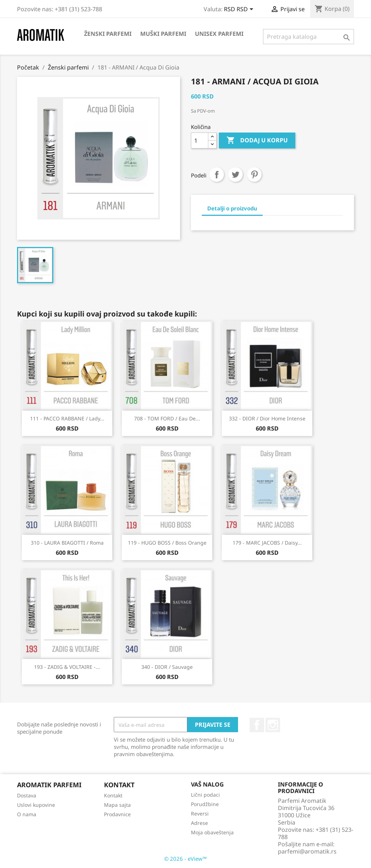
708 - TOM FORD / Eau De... (167, 418)
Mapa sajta (117, 805)
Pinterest (254, 175)
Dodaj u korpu (257, 141)
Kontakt (113, 795)
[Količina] (200, 141)
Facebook (257, 725)
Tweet (235, 175)
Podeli (217, 175)
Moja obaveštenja (212, 832)
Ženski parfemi (108, 34)
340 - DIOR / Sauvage (167, 667)
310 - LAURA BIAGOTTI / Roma (67, 543)
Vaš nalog (207, 784)
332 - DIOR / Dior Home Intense (267, 418)
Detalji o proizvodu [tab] (232, 208)
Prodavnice (117, 814)
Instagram (273, 725)
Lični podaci (205, 795)
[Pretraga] (309, 37)
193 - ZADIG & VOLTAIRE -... (67, 667)
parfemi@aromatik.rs (307, 851)
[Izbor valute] (240, 10)
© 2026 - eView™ (185, 859)
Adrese (199, 823)
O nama (27, 814)
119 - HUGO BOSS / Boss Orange (167, 543)
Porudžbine (205, 804)
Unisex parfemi (219, 34)
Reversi (200, 814)
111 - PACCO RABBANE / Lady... (67, 418)
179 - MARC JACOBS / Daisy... (267, 543)
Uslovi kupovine (36, 805)
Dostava (27, 795)
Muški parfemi (163, 34)
